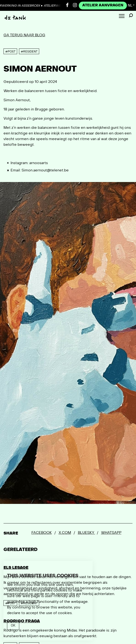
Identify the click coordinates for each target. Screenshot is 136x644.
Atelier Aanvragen (103, 5)
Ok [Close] (13, 625)
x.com (65, 533)
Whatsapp (111, 533)
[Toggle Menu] (122, 16)
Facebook (42, 533)
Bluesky (87, 533)
